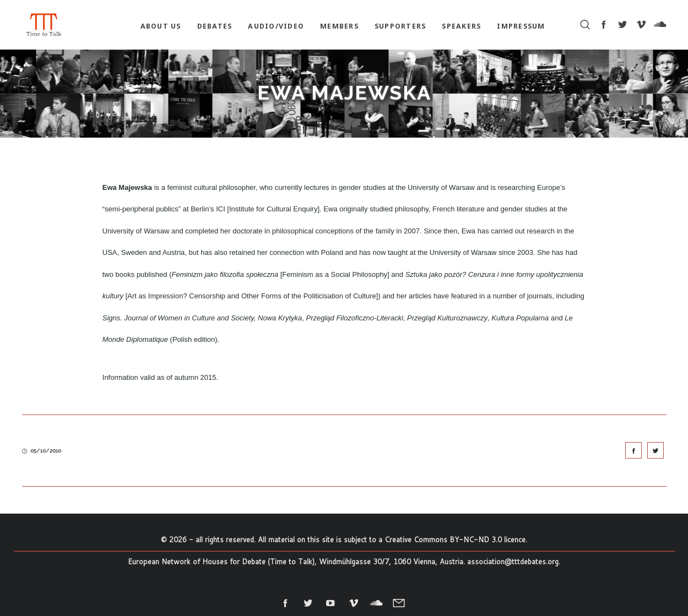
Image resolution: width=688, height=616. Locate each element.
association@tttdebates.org (513, 562)
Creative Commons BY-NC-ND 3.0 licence (455, 539)
